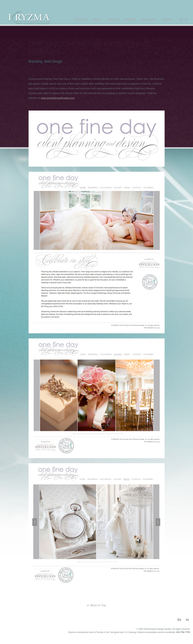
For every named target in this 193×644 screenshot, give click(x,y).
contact (167, 19)
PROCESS (130, 19)
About (98, 19)
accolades (149, 19)
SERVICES (113, 19)
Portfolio (81, 19)
